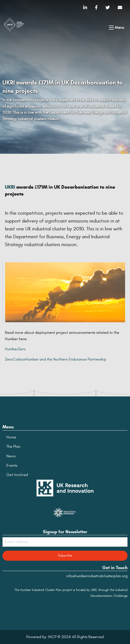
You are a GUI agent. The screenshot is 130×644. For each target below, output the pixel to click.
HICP (52, 637)
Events (12, 465)
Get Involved (17, 475)
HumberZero (15, 349)
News (11, 456)
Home (11, 437)
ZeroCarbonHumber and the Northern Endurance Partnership (56, 359)
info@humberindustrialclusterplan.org (97, 576)
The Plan (13, 447)
